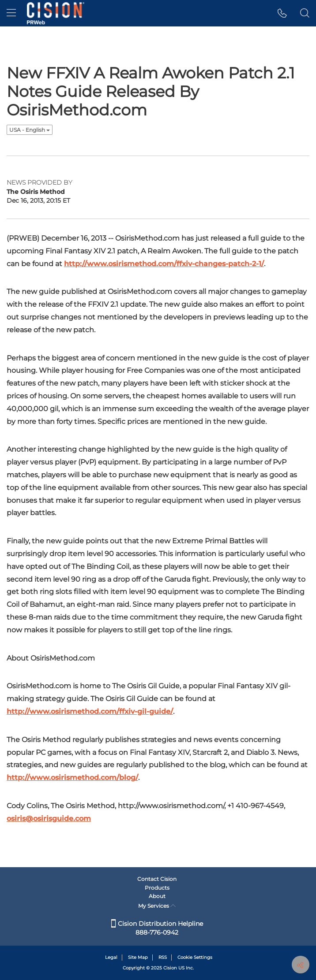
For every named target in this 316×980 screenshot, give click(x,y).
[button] (282, 13)
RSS (163, 957)
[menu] (11, 13)
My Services (157, 906)
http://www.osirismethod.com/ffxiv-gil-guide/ (90, 711)
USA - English (30, 130)
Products (157, 888)
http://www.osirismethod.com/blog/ (72, 778)
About (157, 896)
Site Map (138, 957)
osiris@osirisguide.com (49, 819)
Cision (170, 968)
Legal (111, 957)
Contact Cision (157, 879)
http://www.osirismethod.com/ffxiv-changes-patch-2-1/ (164, 264)
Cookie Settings (195, 957)
